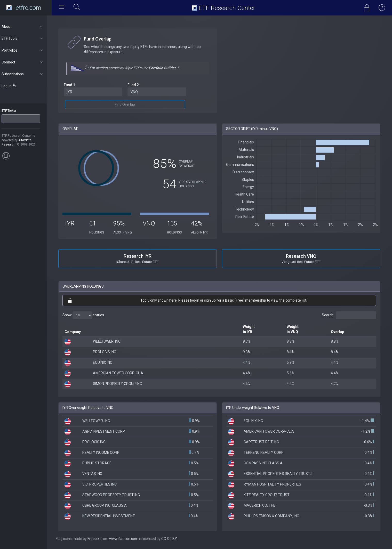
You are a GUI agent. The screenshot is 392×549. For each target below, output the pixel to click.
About (27, 27)
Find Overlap (129, 104)
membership (258, 300)
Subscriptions (27, 74)
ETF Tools (27, 38)
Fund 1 (74, 85)
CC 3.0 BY (174, 539)
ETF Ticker (14, 111)
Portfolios (27, 50)
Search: (349, 315)
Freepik (98, 539)
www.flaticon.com (129, 539)
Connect (27, 62)
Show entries (88, 315)
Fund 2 (137, 85)
